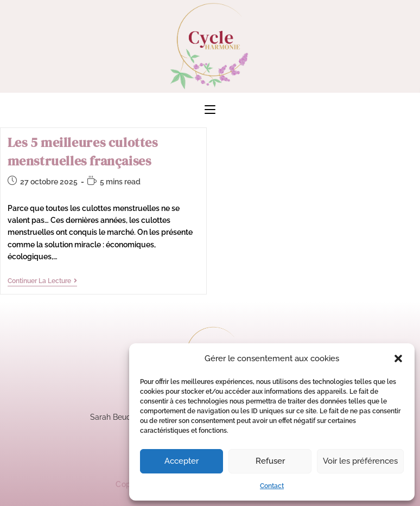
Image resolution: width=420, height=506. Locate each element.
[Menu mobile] (210, 110)
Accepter (182, 461)
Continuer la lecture (42, 281)
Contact (272, 486)
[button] (398, 358)
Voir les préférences (360, 461)
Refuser (270, 461)
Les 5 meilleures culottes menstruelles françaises (83, 152)
